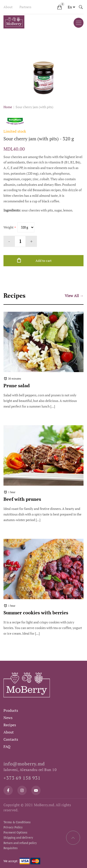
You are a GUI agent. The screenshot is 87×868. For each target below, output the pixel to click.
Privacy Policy (13, 827)
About (8, 7)
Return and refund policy (20, 843)
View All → (74, 296)
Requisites (11, 848)
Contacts (11, 739)
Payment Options (15, 832)
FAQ (7, 747)
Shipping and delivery (18, 837)
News (8, 718)
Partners (25, 7)
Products (11, 710)
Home (8, 107)
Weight (8, 227)
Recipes (10, 725)
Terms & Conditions (17, 822)
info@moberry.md (24, 764)
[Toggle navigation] (79, 23)
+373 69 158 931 (22, 778)
